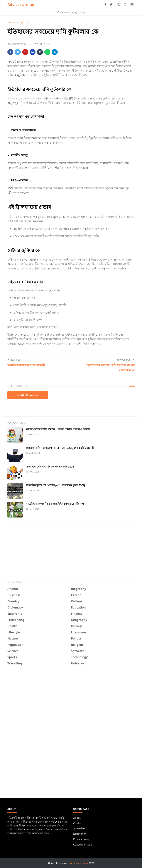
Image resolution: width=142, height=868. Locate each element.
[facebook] (105, 5)
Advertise (79, 828)
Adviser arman (21, 5)
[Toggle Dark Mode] (119, 5)
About (77, 818)
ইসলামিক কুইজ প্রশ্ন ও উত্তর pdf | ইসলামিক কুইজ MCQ (56, 485)
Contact (78, 823)
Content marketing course (71, 12)
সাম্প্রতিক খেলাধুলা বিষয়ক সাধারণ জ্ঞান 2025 (50, 466)
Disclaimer (80, 834)
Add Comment (28, 395)
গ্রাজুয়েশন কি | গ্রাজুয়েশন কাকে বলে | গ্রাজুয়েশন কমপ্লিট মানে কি (60, 448)
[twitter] (111, 5)
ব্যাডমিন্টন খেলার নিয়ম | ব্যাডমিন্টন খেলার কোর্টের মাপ (55, 504)
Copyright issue (83, 844)
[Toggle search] (125, 5)
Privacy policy (81, 839)
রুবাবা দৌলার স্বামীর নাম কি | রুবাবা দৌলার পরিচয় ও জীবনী (58, 429)
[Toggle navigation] (132, 5)
